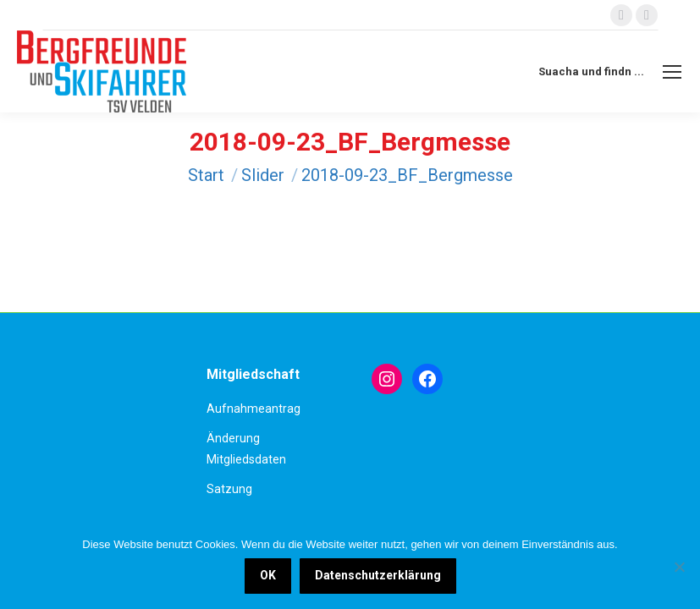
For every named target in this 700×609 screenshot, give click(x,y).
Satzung (229, 489)
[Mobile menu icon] (672, 72)
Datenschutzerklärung (378, 575)
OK (268, 575)
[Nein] (679, 567)
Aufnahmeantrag (254, 409)
